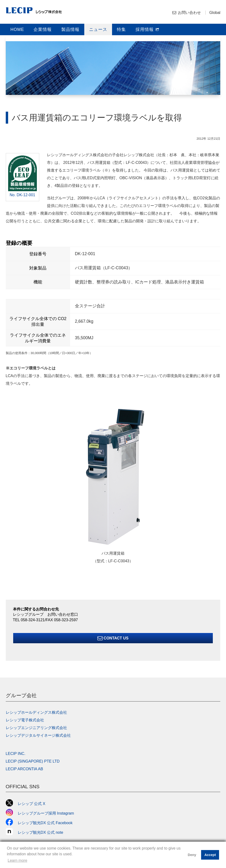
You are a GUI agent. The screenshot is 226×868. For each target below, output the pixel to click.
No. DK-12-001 (22, 195)
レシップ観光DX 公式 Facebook (39, 823)
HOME (17, 29)
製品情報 (70, 29)
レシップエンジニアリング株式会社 (36, 728)
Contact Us (113, 638)
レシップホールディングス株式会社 (36, 712)
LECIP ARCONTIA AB (24, 769)
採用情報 (148, 29)
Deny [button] (192, 855)
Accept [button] (210, 855)
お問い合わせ (189, 13)
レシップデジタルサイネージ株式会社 (38, 735)
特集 (121, 29)
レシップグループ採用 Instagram (40, 813)
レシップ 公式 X (26, 804)
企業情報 (43, 29)
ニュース (98, 29)
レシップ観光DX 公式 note (36, 832)
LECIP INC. (16, 754)
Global (215, 13)
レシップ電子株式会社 (25, 720)
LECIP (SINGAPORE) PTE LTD (33, 761)
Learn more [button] (17, 860)
